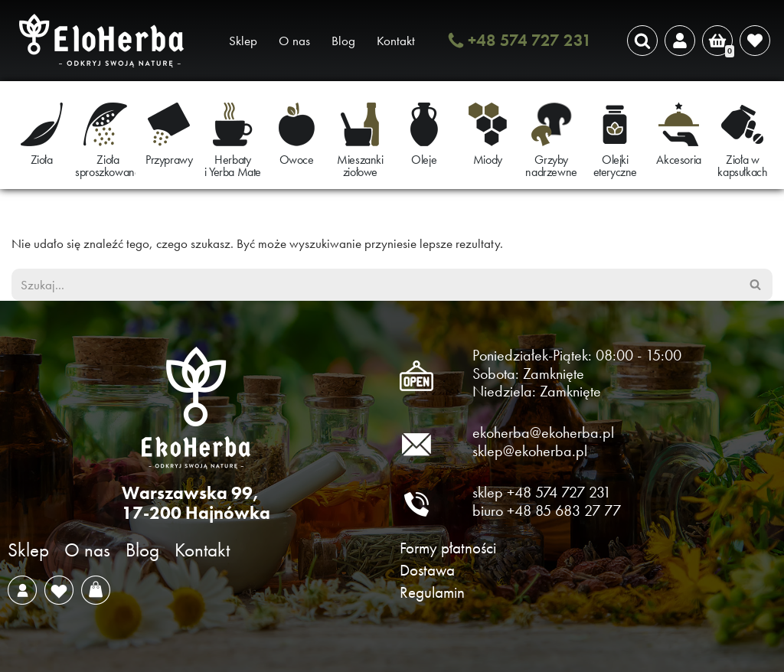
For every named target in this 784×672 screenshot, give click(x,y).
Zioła (42, 160)
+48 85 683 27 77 (564, 511)
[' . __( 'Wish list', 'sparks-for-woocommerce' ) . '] (755, 41)
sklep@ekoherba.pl (530, 451)
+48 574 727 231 (530, 40)
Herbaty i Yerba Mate (233, 166)
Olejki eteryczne (615, 166)
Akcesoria (678, 160)
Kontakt (396, 41)
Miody (488, 160)
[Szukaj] (642, 41)
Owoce (297, 160)
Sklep (243, 41)
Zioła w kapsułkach (742, 166)
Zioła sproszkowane (108, 166)
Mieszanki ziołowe (360, 166)
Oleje (424, 160)
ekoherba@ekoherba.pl (543, 432)
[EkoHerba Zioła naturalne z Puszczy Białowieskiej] (106, 41)
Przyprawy (169, 160)
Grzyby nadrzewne (551, 166)
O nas (294, 41)
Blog (343, 41)
